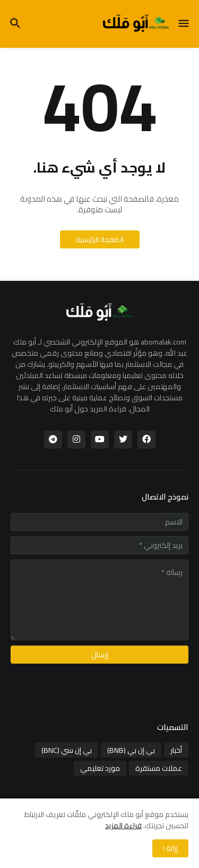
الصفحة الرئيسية (100, 239)
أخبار (176, 750)
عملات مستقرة (159, 768)
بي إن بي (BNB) (131, 750)
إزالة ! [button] (170, 848)
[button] (184, 24)
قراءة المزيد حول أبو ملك (88, 409)
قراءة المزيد (123, 826)
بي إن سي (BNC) (67, 750)
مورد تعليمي (100, 768)
